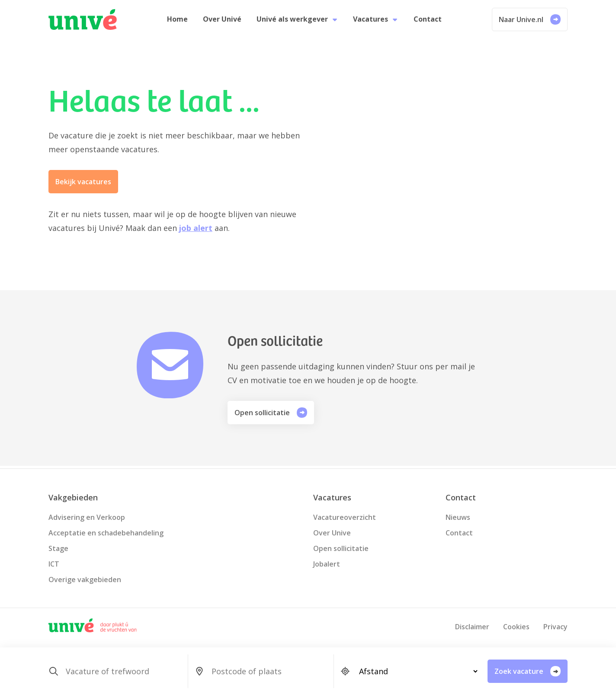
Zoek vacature (528, 671)
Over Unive (332, 533)
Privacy (555, 627)
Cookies (516, 627)
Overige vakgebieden (85, 580)
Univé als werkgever (297, 21)
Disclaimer (472, 627)
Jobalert (327, 564)
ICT (54, 564)
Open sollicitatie (271, 415)
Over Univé (223, 21)
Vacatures (375, 21)
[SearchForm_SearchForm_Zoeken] (123, 671)
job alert (196, 231)
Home (180, 21)
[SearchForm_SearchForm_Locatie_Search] (269, 671)
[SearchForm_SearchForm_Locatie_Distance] (415, 671)
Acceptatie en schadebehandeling (106, 533)
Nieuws (458, 517)
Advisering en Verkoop (87, 517)
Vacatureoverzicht (345, 517)
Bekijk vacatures (83, 185)
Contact (425, 21)
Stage (58, 548)
